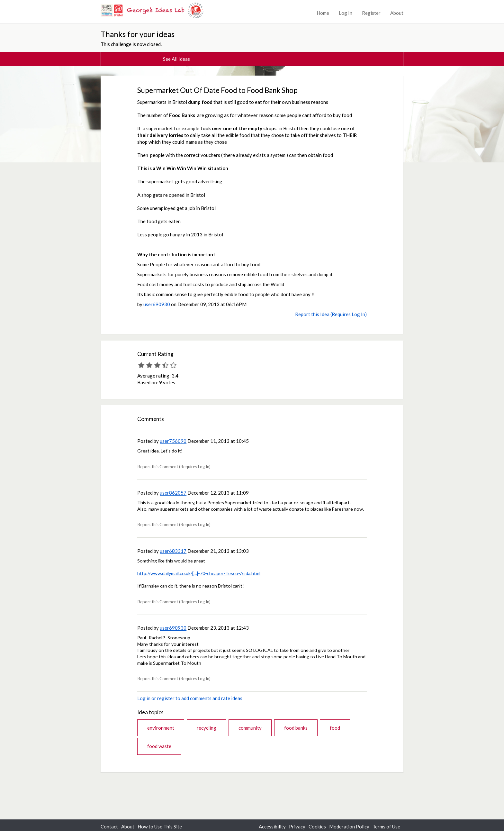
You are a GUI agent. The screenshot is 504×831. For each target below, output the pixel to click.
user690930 (157, 304)
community (250, 728)
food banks (296, 728)
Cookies (317, 826)
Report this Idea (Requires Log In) (331, 314)
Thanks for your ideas (138, 34)
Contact (109, 826)
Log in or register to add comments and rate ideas (190, 698)
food (335, 728)
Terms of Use (386, 826)
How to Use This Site (160, 826)
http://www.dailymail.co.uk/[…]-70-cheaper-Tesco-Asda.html (199, 573)
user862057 (173, 493)
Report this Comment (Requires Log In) (174, 467)
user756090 (173, 441)
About (397, 13)
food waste (159, 746)
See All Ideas (176, 59)
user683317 (173, 551)
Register (371, 13)
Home (323, 13)
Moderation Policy (349, 826)
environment (161, 728)
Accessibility (272, 826)
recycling (207, 728)
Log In (346, 13)
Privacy (297, 826)
